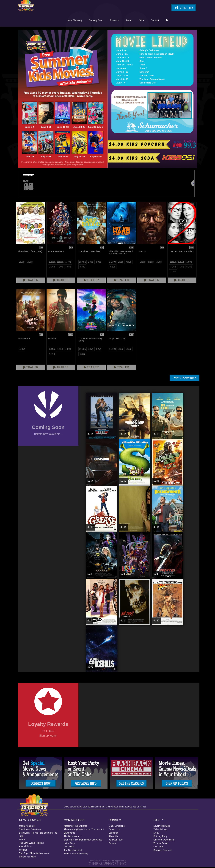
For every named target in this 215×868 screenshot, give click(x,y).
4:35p (181, 268)
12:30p (181, 263)
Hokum (23, 840)
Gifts (141, 21)
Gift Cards (158, 848)
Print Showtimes (185, 379)
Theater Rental (161, 844)
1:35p (90, 350)
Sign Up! (184, 8)
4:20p (60, 268)
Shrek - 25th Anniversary (76, 855)
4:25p (98, 350)
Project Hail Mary (28, 858)
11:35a (22, 350)
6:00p (129, 350)
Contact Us (114, 830)
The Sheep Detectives (30, 830)
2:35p (52, 268)
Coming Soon (96, 21)
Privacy (112, 844)
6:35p (82, 268)
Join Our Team (116, 841)
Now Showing (75, 21)
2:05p (121, 263)
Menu (129, 21)
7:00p (30, 263)
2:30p (121, 350)
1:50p (189, 263)
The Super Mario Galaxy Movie (34, 854)
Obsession (69, 848)
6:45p (52, 355)
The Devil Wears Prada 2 (31, 844)
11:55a (60, 263)
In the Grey (69, 844)
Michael (23, 851)
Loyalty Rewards (162, 827)
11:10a (173, 263)
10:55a (52, 263)
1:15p (60, 350)
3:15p (173, 268)
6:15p (189, 268)
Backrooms (69, 834)
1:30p (90, 263)
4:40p (129, 263)
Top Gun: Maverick (73, 851)
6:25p (82, 355)
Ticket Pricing (160, 830)
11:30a (113, 263)
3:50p (143, 263)
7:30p (159, 263)
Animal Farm (25, 847)
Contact (155, 21)
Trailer (31, 281)
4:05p (98, 263)
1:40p (68, 263)
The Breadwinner (72, 837)
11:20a (82, 350)
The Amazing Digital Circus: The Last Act (84, 830)
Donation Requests (163, 851)
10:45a (82, 263)
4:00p (68, 350)
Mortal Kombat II (27, 827)
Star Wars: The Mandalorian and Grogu (83, 841)
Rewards (115, 21)
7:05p (68, 268)
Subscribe (114, 834)
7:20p (113, 268)
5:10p (151, 263)
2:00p (22, 263)
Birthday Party (160, 837)
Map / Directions (117, 827)
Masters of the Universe (76, 827)
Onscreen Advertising (164, 841)
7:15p (173, 273)
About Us (113, 837)
